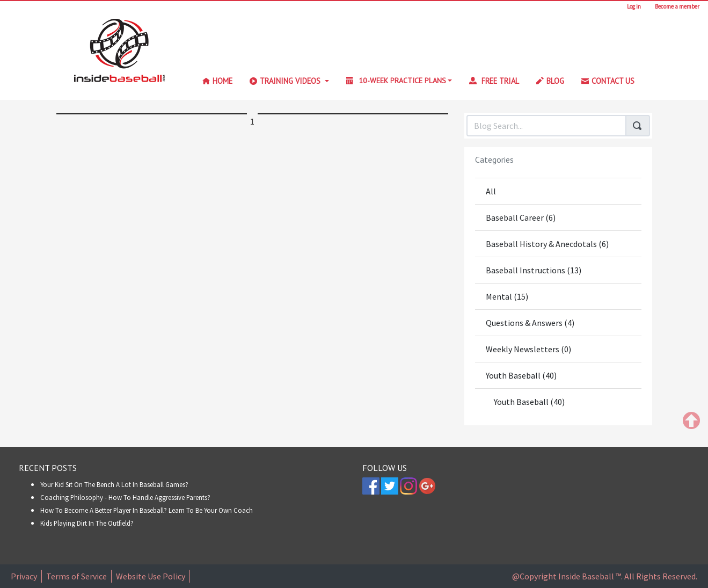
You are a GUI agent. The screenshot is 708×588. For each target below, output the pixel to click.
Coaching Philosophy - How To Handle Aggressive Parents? (125, 497)
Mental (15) (507, 296)
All (491, 191)
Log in (636, 6)
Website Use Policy (151, 576)
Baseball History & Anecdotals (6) (547, 244)
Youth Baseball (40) (521, 375)
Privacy (24, 576)
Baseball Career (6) (521, 217)
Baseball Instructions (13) (534, 270)
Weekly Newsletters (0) (528, 349)
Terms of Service (76, 576)
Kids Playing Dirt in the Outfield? (87, 523)
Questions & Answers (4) (530, 323)
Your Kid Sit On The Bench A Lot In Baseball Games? (114, 484)
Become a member (677, 6)
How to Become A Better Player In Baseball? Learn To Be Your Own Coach (147, 510)
